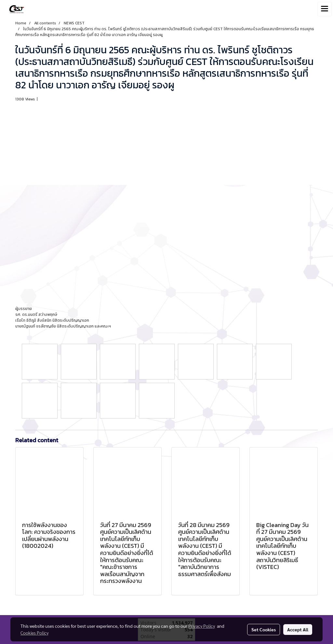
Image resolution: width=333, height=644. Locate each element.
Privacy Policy (202, 626)
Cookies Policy (34, 633)
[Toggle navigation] (325, 9)
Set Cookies (264, 629)
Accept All (298, 629)
